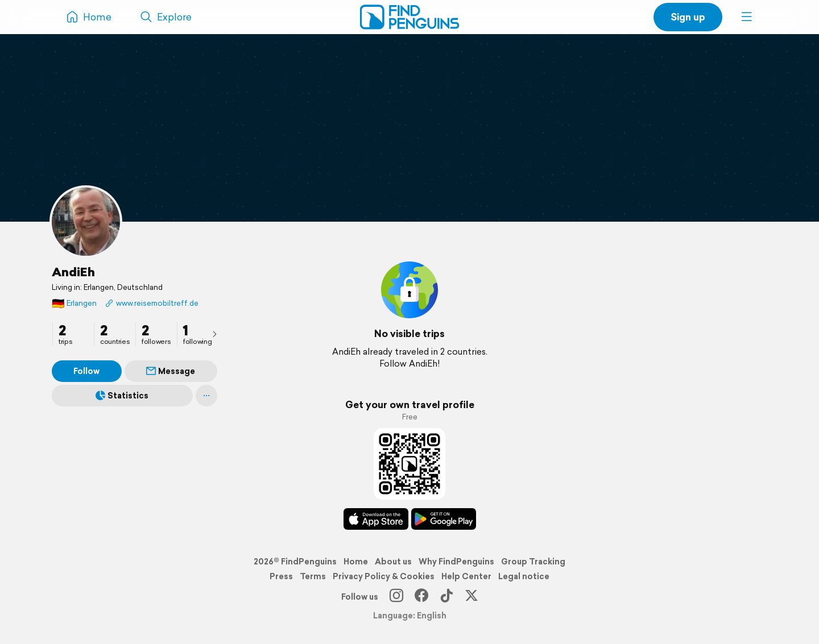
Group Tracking (533, 562)
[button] (747, 17)
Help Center (466, 576)
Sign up (688, 17)
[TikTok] (446, 597)
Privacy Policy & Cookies (384, 576)
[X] (471, 597)
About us (393, 562)
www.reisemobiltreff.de (152, 303)
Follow (86, 371)
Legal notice (524, 576)
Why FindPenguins (456, 562)
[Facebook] (421, 597)
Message (171, 371)
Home (356, 562)
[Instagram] (396, 597)
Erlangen (74, 303)
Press (281, 576)
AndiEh (73, 272)
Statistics (122, 396)
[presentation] (214, 334)
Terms (313, 576)
